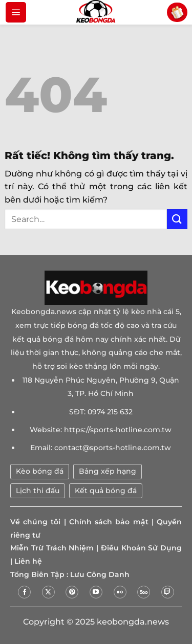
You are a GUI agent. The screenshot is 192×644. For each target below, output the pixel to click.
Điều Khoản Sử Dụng (141, 548)
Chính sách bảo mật (109, 522)
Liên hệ (28, 561)
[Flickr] (120, 592)
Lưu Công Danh (100, 574)
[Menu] (16, 12)
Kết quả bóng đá (106, 491)
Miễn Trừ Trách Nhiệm (52, 548)
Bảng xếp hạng (108, 471)
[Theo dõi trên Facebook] (24, 592)
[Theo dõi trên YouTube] (96, 592)
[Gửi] (177, 219)
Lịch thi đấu (38, 491)
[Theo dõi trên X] (48, 592)
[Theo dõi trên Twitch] (168, 592)
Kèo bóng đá (40, 471)
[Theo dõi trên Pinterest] (72, 592)
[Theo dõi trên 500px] (144, 592)
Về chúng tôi (35, 522)
